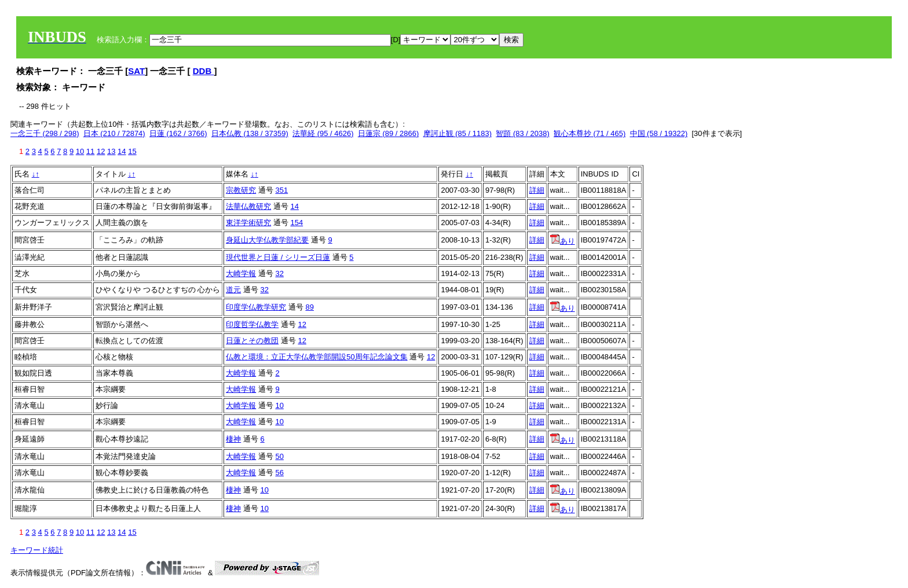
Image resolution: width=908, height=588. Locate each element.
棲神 (233, 439)
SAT (136, 71)
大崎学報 (241, 273)
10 (80, 151)
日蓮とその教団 (252, 341)
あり (563, 241)
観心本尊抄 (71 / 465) (590, 133)
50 (279, 456)
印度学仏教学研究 (256, 307)
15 (132, 151)
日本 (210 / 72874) (114, 133)
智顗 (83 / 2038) (523, 133)
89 (309, 307)
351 (281, 190)
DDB (204, 71)
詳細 (537, 190)
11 (90, 151)
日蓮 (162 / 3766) (178, 133)
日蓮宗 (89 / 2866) (389, 133)
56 (279, 473)
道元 (233, 290)
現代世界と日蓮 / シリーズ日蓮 (278, 257)
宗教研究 (241, 190)
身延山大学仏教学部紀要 (267, 240)
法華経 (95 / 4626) (323, 133)
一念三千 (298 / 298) (45, 133)
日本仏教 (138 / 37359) (250, 133)
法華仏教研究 (248, 206)
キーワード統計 (37, 550)
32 (279, 273)
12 (101, 151)
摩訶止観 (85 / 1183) (458, 133)
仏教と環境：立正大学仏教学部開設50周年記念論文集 (316, 357)
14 (122, 151)
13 (111, 151)
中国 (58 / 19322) (659, 133)
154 (296, 223)
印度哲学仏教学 (252, 324)
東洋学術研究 (248, 223)
